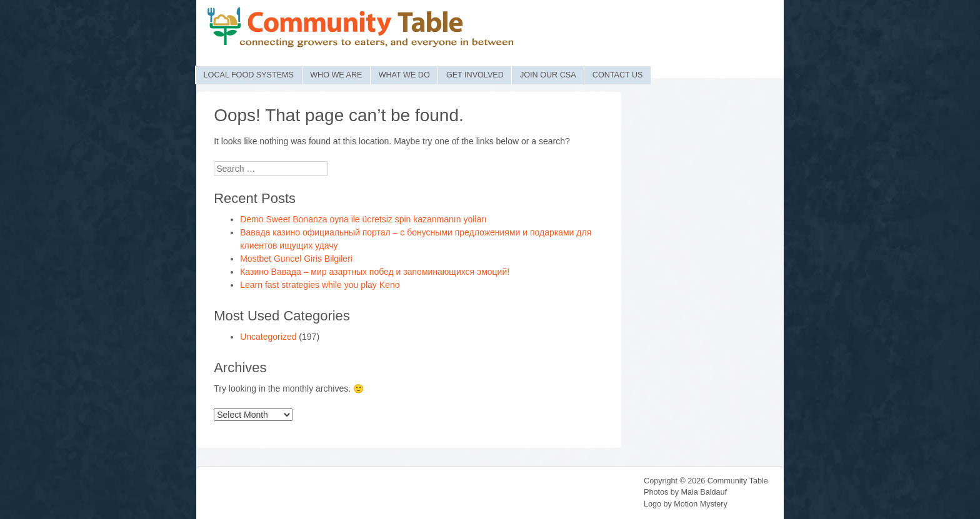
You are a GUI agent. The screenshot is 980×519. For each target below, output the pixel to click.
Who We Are (336, 75)
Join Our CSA (548, 75)
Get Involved (475, 75)
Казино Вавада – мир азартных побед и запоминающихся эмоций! (375, 272)
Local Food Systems (249, 75)
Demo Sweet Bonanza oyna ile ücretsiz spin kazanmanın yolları (363, 219)
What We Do (404, 75)
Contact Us (618, 75)
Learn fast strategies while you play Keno (320, 285)
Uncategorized (268, 337)
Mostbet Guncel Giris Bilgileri (296, 259)
